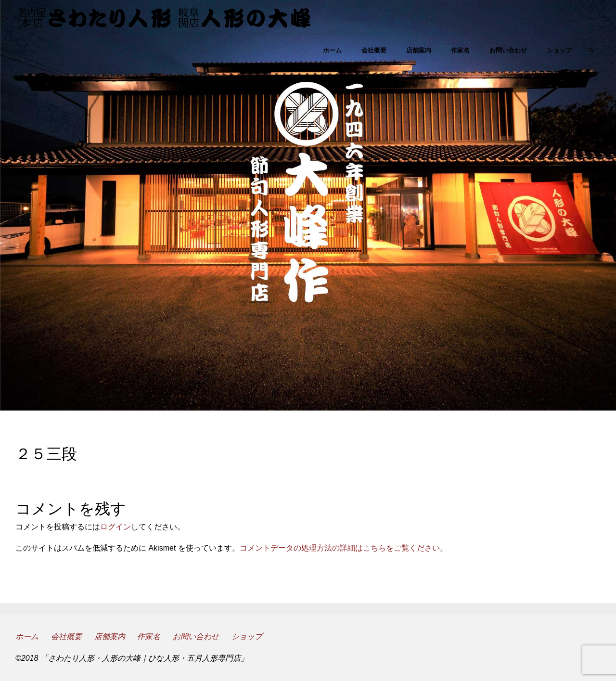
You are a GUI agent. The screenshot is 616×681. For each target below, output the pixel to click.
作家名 (149, 636)
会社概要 (66, 636)
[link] (591, 51)
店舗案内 (110, 636)
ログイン (115, 527)
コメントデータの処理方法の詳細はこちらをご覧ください (340, 548)
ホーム (27, 636)
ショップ (247, 636)
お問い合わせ (196, 636)
